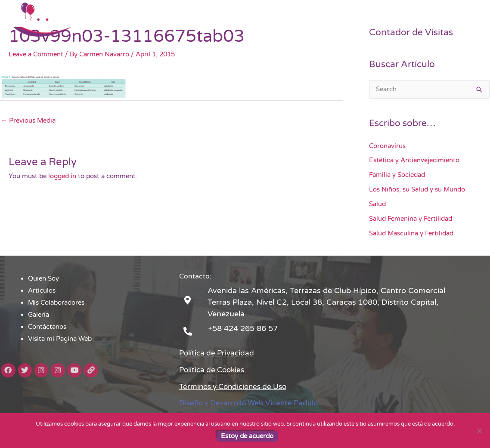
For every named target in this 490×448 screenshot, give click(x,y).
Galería (336, 19)
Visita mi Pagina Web (443, 19)
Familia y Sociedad (397, 175)
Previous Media (28, 121)
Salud (377, 204)
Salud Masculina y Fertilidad (411, 233)
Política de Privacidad (218, 353)
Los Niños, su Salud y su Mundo (417, 190)
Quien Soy (188, 19)
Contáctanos (379, 19)
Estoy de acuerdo (247, 436)
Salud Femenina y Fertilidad (411, 219)
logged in (62, 176)
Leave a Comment (36, 54)
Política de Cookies (214, 370)
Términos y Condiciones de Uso (237, 386)
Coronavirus (387, 146)
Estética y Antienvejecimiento (414, 161)
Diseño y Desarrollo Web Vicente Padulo (253, 403)
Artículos (230, 19)
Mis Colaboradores (285, 19)
